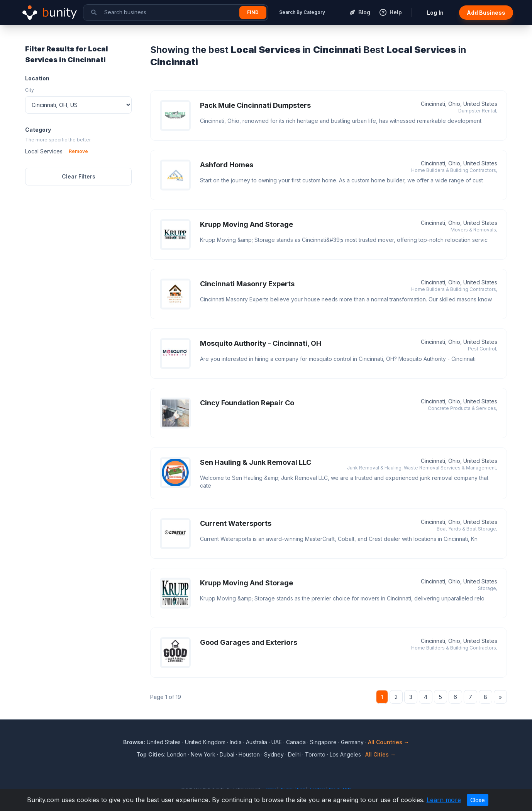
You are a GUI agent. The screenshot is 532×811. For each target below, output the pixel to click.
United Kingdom (205, 742)
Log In (435, 13)
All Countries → (389, 742)
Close (478, 800)
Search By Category (302, 12)
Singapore (323, 742)
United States (164, 742)
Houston (249, 754)
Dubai (227, 754)
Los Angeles (345, 754)
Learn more (444, 800)
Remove (78, 151)
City (30, 90)
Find (253, 12)
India (236, 742)
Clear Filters (79, 176)
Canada (296, 742)
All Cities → (380, 754)
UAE (277, 742)
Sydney (274, 754)
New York (203, 754)
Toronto (315, 754)
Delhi (294, 754)
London (177, 754)
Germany (352, 742)
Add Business (486, 13)
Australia (257, 742)
